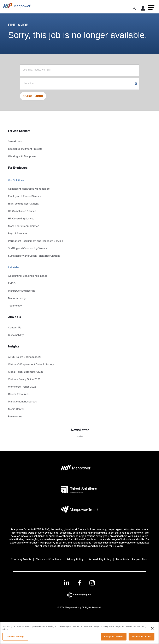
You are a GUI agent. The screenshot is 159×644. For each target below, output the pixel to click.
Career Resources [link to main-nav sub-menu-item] (19, 394)
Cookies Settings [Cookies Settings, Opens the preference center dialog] (16, 636)
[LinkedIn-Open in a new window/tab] (67, 582)
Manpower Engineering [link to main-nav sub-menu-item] (22, 291)
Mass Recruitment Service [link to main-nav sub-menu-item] (24, 226)
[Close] (152, 628)
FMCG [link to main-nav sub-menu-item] (12, 283)
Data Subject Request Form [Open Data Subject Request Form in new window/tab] (132, 559)
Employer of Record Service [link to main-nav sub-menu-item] (25, 196)
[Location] (80, 84)
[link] (79, 583)
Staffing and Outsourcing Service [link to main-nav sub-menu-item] (28, 248)
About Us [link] (14, 317)
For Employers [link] (18, 168)
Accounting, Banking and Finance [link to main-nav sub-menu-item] (28, 276)
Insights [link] (14, 346)
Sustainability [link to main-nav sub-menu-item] (16, 335)
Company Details (21, 559)
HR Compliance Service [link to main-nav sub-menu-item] (22, 211)
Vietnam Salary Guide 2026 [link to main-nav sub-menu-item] (24, 379)
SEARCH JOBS (33, 96)
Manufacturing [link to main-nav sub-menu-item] (17, 298)
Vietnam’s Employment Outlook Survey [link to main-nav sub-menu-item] (31, 364)
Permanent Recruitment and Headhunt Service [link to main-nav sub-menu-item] (36, 241)
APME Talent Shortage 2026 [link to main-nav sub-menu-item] (25, 357)
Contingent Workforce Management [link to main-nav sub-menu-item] (29, 189)
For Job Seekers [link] (19, 131)
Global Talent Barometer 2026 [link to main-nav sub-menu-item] (26, 372)
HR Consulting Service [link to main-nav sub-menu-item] (21, 218)
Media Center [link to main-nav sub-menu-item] (16, 409)
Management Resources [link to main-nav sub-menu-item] (22, 402)
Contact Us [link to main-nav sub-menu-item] (15, 327)
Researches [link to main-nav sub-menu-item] (15, 416)
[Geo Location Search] (136, 84)
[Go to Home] (17, 7)
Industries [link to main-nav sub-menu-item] (14, 267)
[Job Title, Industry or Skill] (80, 70)
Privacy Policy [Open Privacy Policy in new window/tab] (75, 559)
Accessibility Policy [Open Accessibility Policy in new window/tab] (100, 559)
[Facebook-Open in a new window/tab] (79, 583)
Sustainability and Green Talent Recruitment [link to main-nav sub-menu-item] (34, 256)
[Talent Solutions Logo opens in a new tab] (79, 490)
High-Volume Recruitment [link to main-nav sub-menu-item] (23, 204)
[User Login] (143, 9)
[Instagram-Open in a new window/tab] (92, 583)
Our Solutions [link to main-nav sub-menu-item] (16, 180)
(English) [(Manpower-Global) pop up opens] (79, 595)
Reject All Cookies (141, 636)
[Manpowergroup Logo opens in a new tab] (79, 510)
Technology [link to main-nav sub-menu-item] (15, 306)
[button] (151, 7)
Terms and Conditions (49, 559)
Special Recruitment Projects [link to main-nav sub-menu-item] (25, 149)
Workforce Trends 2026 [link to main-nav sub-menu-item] (22, 387)
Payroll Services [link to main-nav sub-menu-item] (18, 233)
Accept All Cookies (114, 636)
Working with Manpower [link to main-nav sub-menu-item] (22, 156)
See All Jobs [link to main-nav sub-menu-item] (15, 141)
